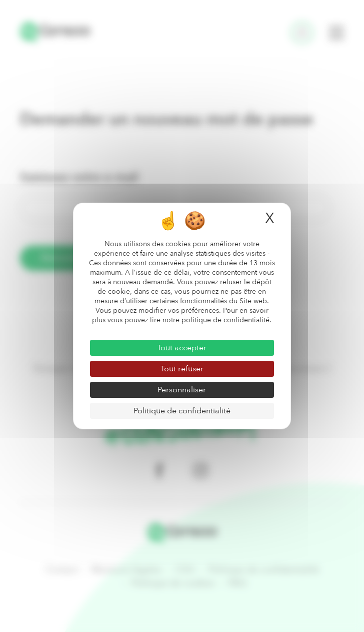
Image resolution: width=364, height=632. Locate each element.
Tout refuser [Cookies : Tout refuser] (182, 369)
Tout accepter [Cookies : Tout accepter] (182, 348)
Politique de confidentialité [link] (182, 411)
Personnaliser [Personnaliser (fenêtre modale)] (182, 390)
